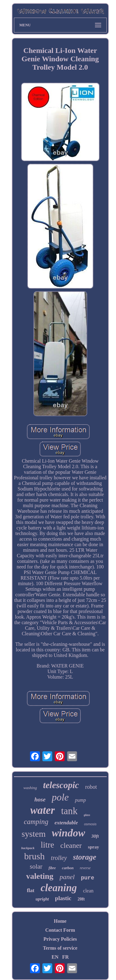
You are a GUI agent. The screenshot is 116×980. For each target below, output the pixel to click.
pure (87, 878)
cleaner (71, 845)
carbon (68, 868)
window (68, 833)
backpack (28, 848)
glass (87, 815)
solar (36, 866)
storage (85, 857)
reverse (85, 868)
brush (34, 856)
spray (93, 847)
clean (88, 891)
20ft (81, 899)
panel (67, 877)
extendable (66, 823)
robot (91, 787)
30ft (95, 836)
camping (36, 822)
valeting (40, 876)
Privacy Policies (60, 939)
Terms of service (60, 948)
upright (42, 899)
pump (80, 800)
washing (30, 788)
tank (69, 811)
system (34, 834)
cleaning (59, 888)
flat (31, 890)
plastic (63, 898)
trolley (59, 858)
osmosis (90, 824)
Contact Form (60, 930)
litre (47, 845)
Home (60, 921)
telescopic (61, 785)
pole (60, 797)
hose (40, 799)
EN (55, 957)
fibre (52, 868)
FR (65, 957)
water (43, 810)
